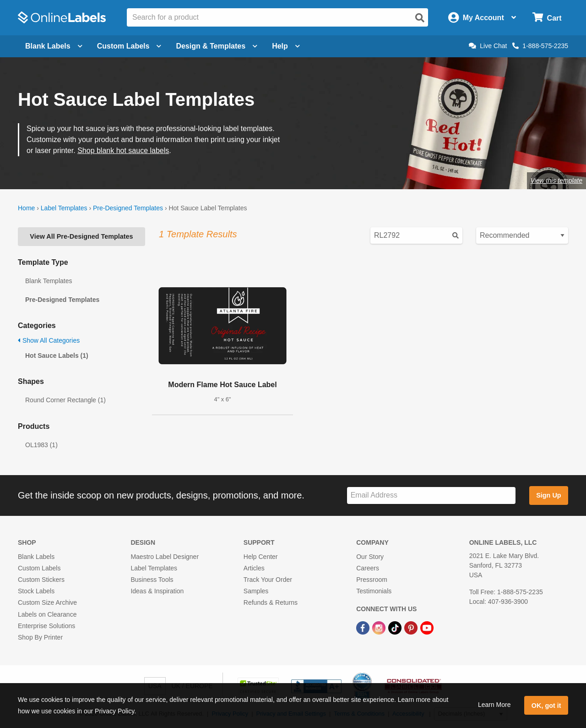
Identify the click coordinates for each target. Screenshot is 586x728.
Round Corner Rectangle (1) (65, 400)
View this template (556, 181)
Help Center (261, 557)
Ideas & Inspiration (157, 591)
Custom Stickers (41, 580)
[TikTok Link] (396, 628)
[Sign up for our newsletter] (431, 495)
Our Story (370, 557)
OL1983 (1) (41, 445)
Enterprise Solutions (46, 626)
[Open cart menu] (547, 18)
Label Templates (64, 208)
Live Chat (488, 46)
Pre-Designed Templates (128, 208)
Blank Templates (49, 281)
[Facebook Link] (364, 628)
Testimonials (374, 591)
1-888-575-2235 (540, 46)
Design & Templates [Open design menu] (217, 46)
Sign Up (548, 495)
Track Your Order (268, 580)
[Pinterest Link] (412, 628)
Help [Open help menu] (286, 46)
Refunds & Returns (271, 602)
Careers (368, 568)
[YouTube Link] (427, 628)
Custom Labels (39, 568)
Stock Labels (36, 591)
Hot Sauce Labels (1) (57, 356)
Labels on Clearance (47, 614)
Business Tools (152, 580)
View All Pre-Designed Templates (81, 236)
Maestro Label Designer (165, 557)
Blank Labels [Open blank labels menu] (54, 46)
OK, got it (546, 706)
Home (26, 208)
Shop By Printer (40, 637)
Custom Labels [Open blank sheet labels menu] (129, 46)
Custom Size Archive (47, 602)
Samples (256, 591)
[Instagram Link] (380, 628)
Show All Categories (49, 340)
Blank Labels (36, 557)
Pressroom (372, 580)
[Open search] (420, 18)
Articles (254, 568)
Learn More (494, 705)
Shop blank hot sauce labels (123, 151)
